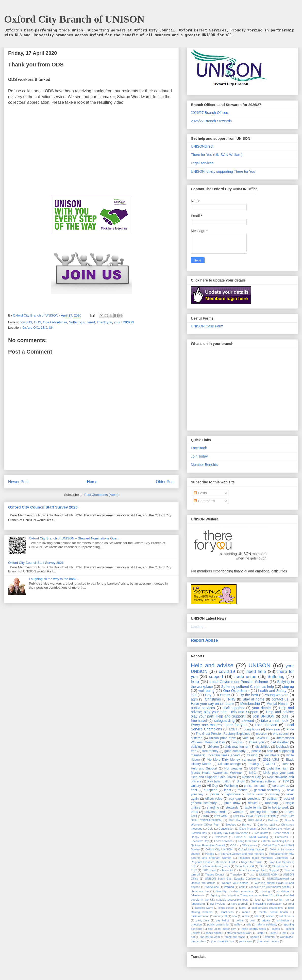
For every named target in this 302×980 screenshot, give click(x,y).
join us (214, 794)
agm (194, 699)
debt (194, 790)
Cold (211, 829)
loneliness (227, 912)
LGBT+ (255, 768)
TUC (194, 870)
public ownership (218, 924)
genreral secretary (267, 790)
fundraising (198, 904)
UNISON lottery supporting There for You (223, 171)
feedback (283, 747)
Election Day (199, 833)
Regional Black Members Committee (264, 858)
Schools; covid (245, 866)
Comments (205, 501)
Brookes (231, 825)
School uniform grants (216, 866)
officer (270, 916)
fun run (284, 900)
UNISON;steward (278, 879)
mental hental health (273, 912)
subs (274, 933)
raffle (237, 924)
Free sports (261, 833)
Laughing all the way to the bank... (54, 579)
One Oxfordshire (55, 322)
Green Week (281, 833)
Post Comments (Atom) (101, 495)
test (284, 933)
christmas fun (200, 891)
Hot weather (233, 768)
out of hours (286, 916)
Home (92, 482)
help (195, 682)
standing (213, 808)
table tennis (253, 808)
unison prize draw (223, 738)
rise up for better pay (222, 929)
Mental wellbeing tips (276, 841)
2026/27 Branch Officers (210, 113)
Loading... (199, 626)
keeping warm (204, 908)
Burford (247, 825)
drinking (265, 891)
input (291, 904)
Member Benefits (204, 465)
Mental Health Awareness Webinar (216, 773)
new (235, 916)
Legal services (202, 163)
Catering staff (266, 825)
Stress (225, 695)
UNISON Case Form (207, 326)
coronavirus (281, 786)
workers (270, 937)
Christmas (213, 699)
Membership (250, 704)
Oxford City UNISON (219, 849)
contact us (280, 699)
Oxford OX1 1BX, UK (38, 328)
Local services (223, 841)
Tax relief (227, 870)
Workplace (212, 887)
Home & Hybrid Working (251, 837)
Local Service (266, 725)
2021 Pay (235, 820)
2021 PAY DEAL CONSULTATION (255, 816)
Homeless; (282, 837)
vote (246, 738)
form (270, 900)
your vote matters (268, 941)
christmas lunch (255, 786)
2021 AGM (221, 816)
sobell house (214, 933)
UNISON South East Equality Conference (232, 879)
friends (242, 790)
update (255, 937)
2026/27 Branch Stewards (211, 121)
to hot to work (279, 808)
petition (272, 799)
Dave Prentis (247, 829)
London (237, 742)
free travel (199, 721)
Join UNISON (263, 716)
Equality (253, 764)
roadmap (272, 803)
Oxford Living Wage (251, 849)
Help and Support (204, 768)
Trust (250, 874)
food (258, 900)
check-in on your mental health (270, 887)
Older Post (165, 482)
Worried (229, 887)
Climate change (229, 764)
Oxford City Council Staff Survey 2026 (43, 507)
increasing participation (268, 904)
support (216, 677)
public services (203, 708)
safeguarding (224, 721)
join (194, 695)
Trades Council (215, 874)
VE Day (213, 786)
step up (288, 687)
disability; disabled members (234, 891)
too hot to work (210, 937)
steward (248, 721)
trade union (245, 677)
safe (270, 751)
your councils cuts (222, 941)
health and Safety (272, 691)
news (245, 916)
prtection (196, 924)
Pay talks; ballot (219, 781)
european (211, 790)
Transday (236, 874)
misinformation (200, 916)
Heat (285, 764)
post (252, 920)
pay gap (235, 799)
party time (203, 920)
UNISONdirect (202, 146)
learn (242, 908)
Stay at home (254, 699)
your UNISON (124, 322)
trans (194, 812)
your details (262, 708)
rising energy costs (254, 929)
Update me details (203, 883)
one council (281, 734)
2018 (206, 816)
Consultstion (226, 829)
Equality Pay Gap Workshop (230, 833)
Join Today (199, 456)
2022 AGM (271, 760)
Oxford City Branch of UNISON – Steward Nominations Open (74, 538)
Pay (208, 695)
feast (228, 790)
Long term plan (247, 841)
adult (242, 887)
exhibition (283, 891)
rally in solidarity (267, 924)
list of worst (255, 794)
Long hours (252, 729)
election (262, 734)
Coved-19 (263, 738)
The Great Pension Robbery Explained (223, 734)
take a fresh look (275, 721)
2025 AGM (255, 820)
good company (235, 751)
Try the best (248, 695)
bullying (196, 747)
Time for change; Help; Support (259, 870)
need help (256, 671)
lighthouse (233, 794)
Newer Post (18, 482)
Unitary (196, 786)
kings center (226, 908)
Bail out (273, 820)
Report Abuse (204, 640)
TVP (286, 781)
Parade (210, 854)
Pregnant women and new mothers (242, 854)
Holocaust (221, 837)
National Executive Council (208, 845)
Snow (241, 781)
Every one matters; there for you (219, 725)
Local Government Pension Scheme (239, 682)
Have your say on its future (212, 704)
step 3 (261, 933)
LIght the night (278, 768)
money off (221, 916)
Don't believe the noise (275, 829)
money (275, 794)
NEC (252, 773)
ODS (38, 322)
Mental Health (278, 704)
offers (258, 916)
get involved (218, 904)
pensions (254, 799)
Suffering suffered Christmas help (247, 687)
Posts (200, 493)
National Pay (252, 777)
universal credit (215, 812)
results (253, 803)
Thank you (104, 322)
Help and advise (212, 665)
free (194, 751)
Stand (263, 866)
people (256, 751)
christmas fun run (237, 747)
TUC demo (209, 870)
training (252, 755)
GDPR (270, 764)
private (266, 920)
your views (246, 941)
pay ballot (222, 920)
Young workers (276, 695)
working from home (264, 812)
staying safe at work (240, 933)
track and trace (235, 937)
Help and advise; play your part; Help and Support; (242, 714)
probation (283, 920)
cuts (285, 716)
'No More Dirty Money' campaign (231, 760)
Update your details (235, 883)
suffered (197, 738)
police (239, 920)
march (246, 912)
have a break (239, 904)
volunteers (272, 755)
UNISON (259, 665)
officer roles (214, 799)
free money (210, 751)
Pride (290, 729)
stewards (232, 808)
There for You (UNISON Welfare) (217, 155)
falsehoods (198, 895)
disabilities (263, 747)
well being (206, 691)
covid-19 (26, 322)
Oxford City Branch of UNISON (74, 19)
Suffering (276, 677)
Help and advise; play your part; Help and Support (242, 710)
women (238, 812)
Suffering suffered (82, 322)
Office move (249, 845)
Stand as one (281, 866)
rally (249, 924)
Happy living (199, 837)
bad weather (280, 742)
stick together (233, 708)
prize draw (232, 803)
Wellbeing (231, 786)
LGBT (233, 729)
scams (276, 929)
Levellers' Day (200, 841)
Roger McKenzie (252, 862)
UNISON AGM (268, 874)
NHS (232, 699)
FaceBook (199, 448)
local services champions (267, 908)
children (213, 747)
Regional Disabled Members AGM (213, 862)
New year (273, 729)
